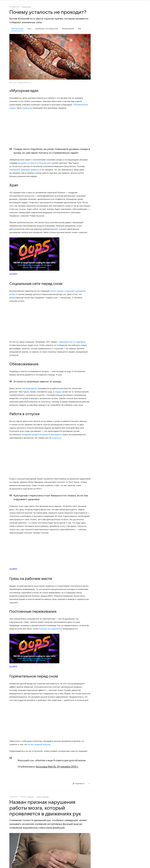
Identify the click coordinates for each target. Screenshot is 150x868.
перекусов (27, 110)
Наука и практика (43, 799)
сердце (58, 394)
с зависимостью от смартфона (71, 344)
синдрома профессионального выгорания (41, 437)
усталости (57, 440)
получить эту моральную (50, 631)
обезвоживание (30, 390)
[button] (50, 59)
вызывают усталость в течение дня (34, 165)
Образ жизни (26, 9)
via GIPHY (13, 276)
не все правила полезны (39, 747)
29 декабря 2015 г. (68, 769)
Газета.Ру (31, 799)
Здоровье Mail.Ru (46, 769)
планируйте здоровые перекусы (24, 172)
